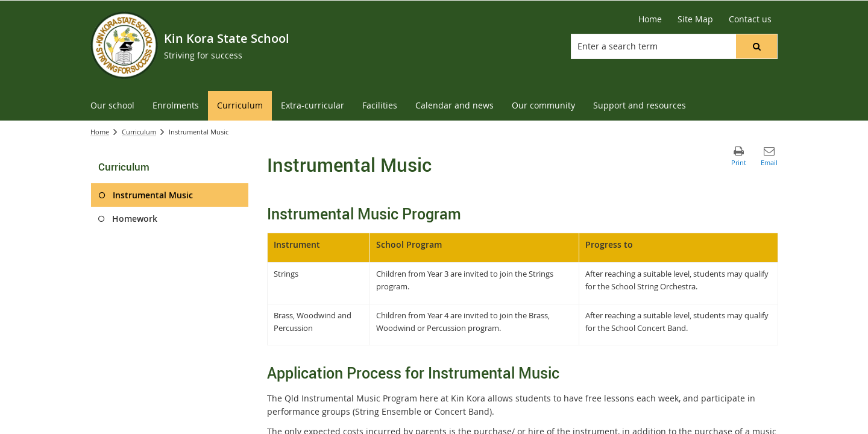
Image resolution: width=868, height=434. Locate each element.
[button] (756, 46)
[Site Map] (695, 19)
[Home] (650, 19)
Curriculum (139, 132)
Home (100, 132)
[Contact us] (750, 19)
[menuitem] (112, 106)
